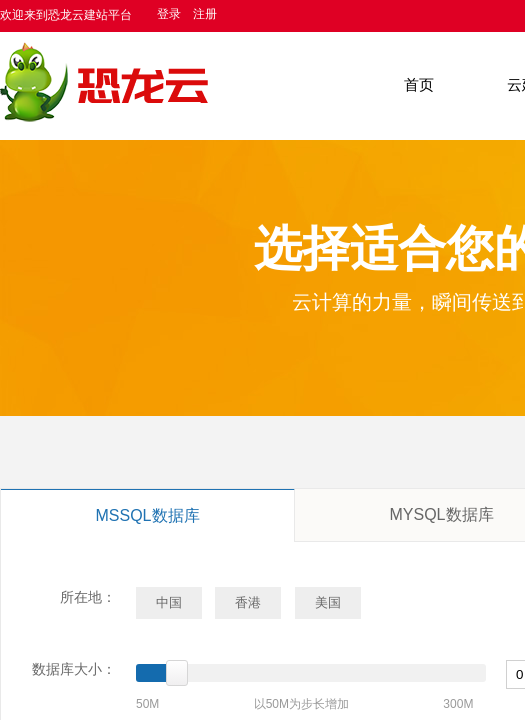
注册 (205, 14)
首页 (419, 85)
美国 (328, 602)
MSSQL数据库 (147, 515)
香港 (248, 602)
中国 (169, 602)
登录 (169, 14)
